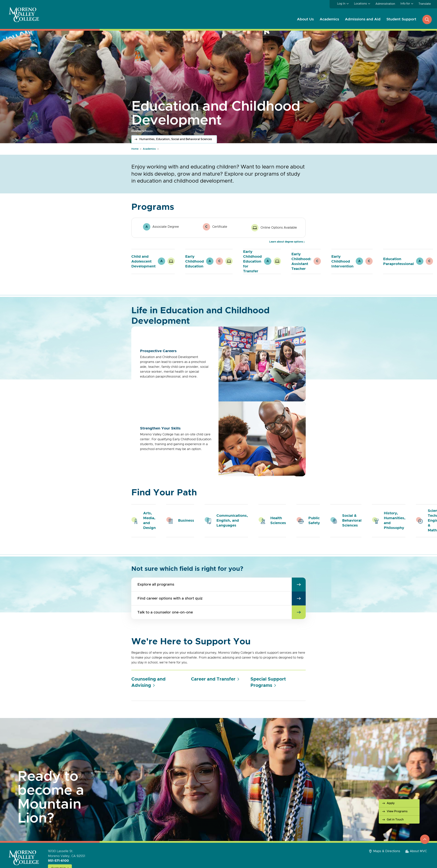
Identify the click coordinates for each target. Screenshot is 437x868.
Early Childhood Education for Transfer (252, 261)
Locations (360, 4)
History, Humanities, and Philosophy (395, 521)
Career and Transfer (213, 679)
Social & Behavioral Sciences (352, 521)
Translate (425, 4)
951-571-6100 (58, 861)
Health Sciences (278, 521)
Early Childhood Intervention (342, 261)
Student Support (401, 19)
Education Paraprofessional (398, 261)
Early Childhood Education (195, 261)
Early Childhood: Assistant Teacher (301, 261)
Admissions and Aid (363, 19)
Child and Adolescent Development (143, 261)
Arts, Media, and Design (149, 521)
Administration (385, 4)
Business (186, 521)
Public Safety (314, 521)
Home (135, 149)
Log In (341, 4)
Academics (329, 19)
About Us (305, 19)
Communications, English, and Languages (232, 521)
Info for (405, 4)
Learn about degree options (286, 242)
